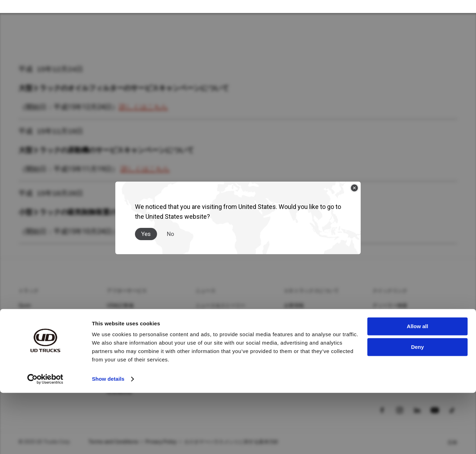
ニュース (206, 292)
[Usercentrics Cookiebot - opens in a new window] (45, 440)
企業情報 (294, 306)
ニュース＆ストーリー (221, 306)
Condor (27, 318)
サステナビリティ (304, 318)
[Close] (354, 182)
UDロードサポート (128, 340)
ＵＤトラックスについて (311, 292)
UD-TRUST (119, 351)
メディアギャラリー (218, 318)
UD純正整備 (120, 306)
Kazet (25, 329)
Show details (108, 440)
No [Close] (171, 228)
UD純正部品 (120, 318)
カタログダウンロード (398, 329)
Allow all (418, 388)
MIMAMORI (120, 362)
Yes (146, 228)
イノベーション (301, 340)
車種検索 (383, 318)
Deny (418, 408)
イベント (294, 351)
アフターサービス (127, 292)
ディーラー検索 (390, 306)
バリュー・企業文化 (306, 329)
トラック (29, 292)
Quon (25, 306)
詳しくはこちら (143, 107)
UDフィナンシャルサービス (138, 329)
